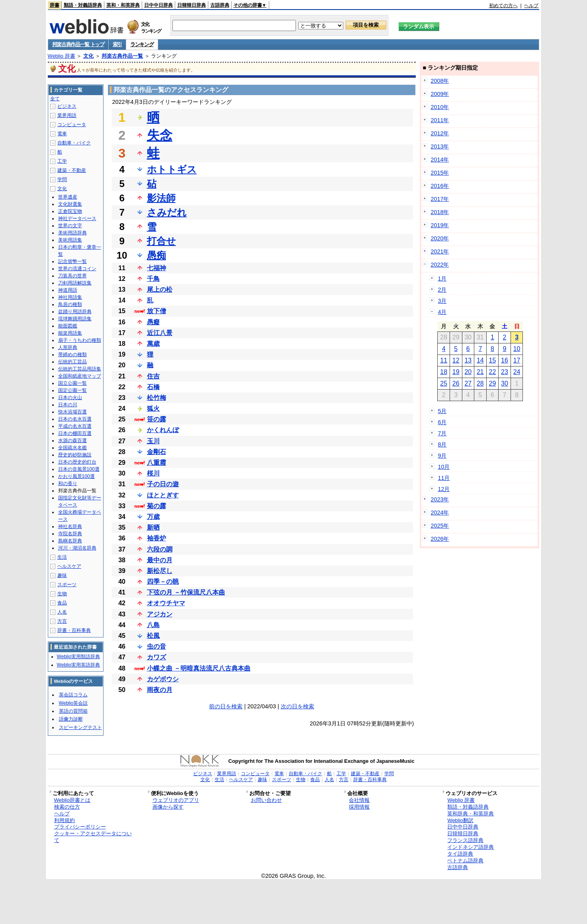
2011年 (440, 120)
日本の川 (68, 405)
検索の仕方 (67, 807)
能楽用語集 (70, 333)
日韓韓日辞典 (192, 5)
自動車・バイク (74, 143)
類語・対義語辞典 (83, 5)
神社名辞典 (70, 526)
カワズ (157, 657)
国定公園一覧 (72, 390)
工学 (62, 161)
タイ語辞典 (460, 854)
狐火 (153, 408)
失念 (160, 135)
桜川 (153, 473)
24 (517, 372)
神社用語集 (70, 297)
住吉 (153, 376)
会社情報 (359, 800)
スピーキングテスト (80, 727)
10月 (444, 467)
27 (468, 383)
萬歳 (153, 344)
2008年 (440, 81)
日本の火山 (70, 398)
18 (444, 372)
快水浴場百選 (72, 412)
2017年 (440, 199)
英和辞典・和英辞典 (471, 814)
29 (493, 383)
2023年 (440, 499)
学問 (62, 179)
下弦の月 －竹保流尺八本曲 (186, 592)
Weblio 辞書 (62, 56)
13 (468, 360)
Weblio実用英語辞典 (78, 665)
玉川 (153, 441)
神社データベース (77, 218)
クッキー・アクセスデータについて (93, 837)
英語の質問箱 (73, 711)
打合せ (161, 241)
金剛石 (157, 452)
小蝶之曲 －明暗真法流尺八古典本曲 (199, 668)
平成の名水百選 (75, 426)
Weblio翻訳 (460, 820)
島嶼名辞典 (70, 541)
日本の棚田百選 (75, 433)
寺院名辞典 (70, 534)
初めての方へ (503, 6)
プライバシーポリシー (80, 827)
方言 (62, 621)
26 (456, 383)
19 (456, 372)
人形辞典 (68, 347)
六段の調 (160, 549)
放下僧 (157, 311)
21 (480, 372)
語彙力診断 (71, 719)
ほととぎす (163, 495)
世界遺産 (68, 197)
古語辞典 (220, 5)
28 (480, 383)
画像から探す (168, 807)
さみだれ (167, 212)
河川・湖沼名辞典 (77, 548)
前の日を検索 (226, 706)
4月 (442, 312)
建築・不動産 (72, 170)
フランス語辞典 (465, 840)
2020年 (440, 238)
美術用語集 (70, 240)
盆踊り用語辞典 (75, 312)
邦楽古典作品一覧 (122, 56)
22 (493, 372)
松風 (153, 636)
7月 (442, 433)
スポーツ (67, 585)
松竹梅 (157, 398)
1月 (442, 279)
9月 (442, 456)
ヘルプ (531, 6)
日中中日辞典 (158, 5)
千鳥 (153, 279)
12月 (444, 489)
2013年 (440, 146)
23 (505, 372)
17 (517, 360)
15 (493, 360)
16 (505, 360)
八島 (153, 625)
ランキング (142, 44)
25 (444, 383)
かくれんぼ (163, 430)
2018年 (440, 212)
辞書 (55, 5)
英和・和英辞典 (123, 5)
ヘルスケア (69, 566)
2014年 (440, 160)
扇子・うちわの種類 (80, 340)
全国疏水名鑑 (72, 448)
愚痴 (157, 255)
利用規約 (65, 820)
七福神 (157, 268)
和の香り (68, 483)
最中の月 (160, 560)
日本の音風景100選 (79, 469)
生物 (62, 594)
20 (468, 372)
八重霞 (157, 463)
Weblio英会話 (73, 703)
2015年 (440, 173)
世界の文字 (70, 226)
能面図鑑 (68, 326)
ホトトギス (172, 169)
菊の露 (157, 506)
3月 (442, 301)
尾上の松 (160, 289)
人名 (62, 612)
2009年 (440, 94)
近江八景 (160, 333)
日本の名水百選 (75, 419)
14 (480, 360)
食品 (62, 603)
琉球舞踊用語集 (75, 319)
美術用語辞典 (72, 233)
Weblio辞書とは (72, 800)
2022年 (440, 265)
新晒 (153, 527)
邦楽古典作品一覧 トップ (78, 44)
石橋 (153, 387)
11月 (444, 478)
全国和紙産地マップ (80, 376)
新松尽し (160, 571)
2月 (442, 290)
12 (456, 360)
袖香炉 (157, 538)
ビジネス (67, 106)
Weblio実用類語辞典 (78, 657)
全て (55, 99)
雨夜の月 (160, 690)
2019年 (440, 225)
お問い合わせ (266, 800)
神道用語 (68, 290)
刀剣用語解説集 (75, 283)
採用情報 (359, 807)
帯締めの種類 (72, 355)
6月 (442, 422)
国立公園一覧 (72, 383)
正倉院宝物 (70, 211)
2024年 (440, 513)
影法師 (161, 198)
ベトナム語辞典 (465, 861)
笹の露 (157, 419)
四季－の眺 (163, 582)
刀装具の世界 (72, 276)
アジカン (160, 614)
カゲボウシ (163, 679)
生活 (62, 557)
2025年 (440, 526)
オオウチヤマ (166, 603)
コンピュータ (72, 125)
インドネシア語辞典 (471, 847)
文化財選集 (70, 204)
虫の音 (157, 646)
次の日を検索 (297, 706)
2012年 (440, 133)
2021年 (440, 251)
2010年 (440, 107)
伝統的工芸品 (72, 362)
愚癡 (153, 322)
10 (517, 349)
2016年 (440, 186)
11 (444, 360)
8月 (442, 444)
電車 (62, 134)
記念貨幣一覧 (72, 261)
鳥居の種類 (70, 304)
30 (505, 383)
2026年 (440, 539)
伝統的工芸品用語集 (80, 369)
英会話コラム (73, 695)
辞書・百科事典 (74, 630)
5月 (442, 411)
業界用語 (67, 115)
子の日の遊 (163, 484)
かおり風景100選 (76, 476)
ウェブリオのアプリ (176, 800)
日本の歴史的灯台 (77, 462)
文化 (88, 56)
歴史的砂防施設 (75, 455)
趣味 (62, 575)
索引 (117, 44)
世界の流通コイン (77, 269)
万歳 (153, 517)
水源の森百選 (72, 441)
